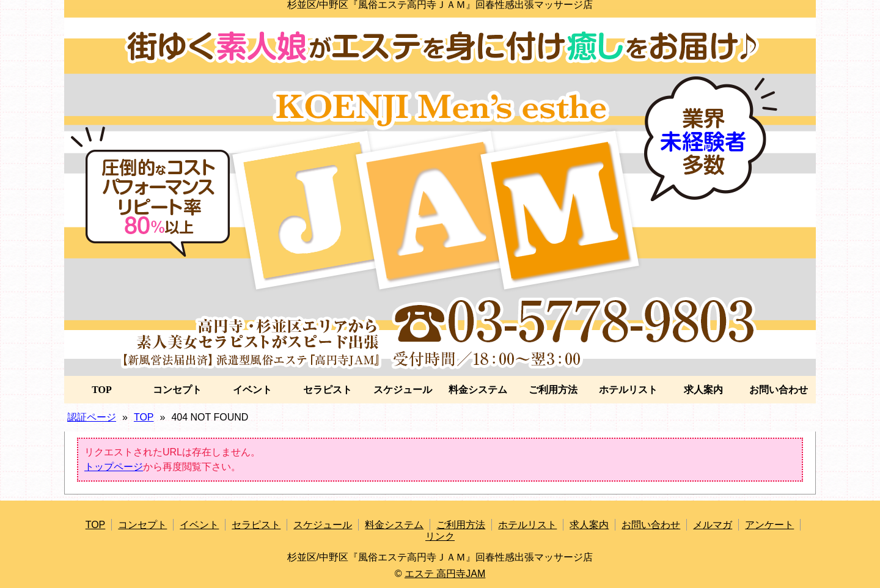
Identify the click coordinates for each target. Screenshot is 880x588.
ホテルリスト (628, 390)
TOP (102, 390)
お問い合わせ (779, 390)
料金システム (478, 390)
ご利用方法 (553, 390)
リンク (440, 536)
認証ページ (92, 417)
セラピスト (328, 390)
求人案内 (703, 390)
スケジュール (403, 390)
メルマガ (713, 525)
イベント (252, 390)
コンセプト (177, 390)
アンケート (769, 525)
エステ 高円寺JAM (445, 574)
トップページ (114, 467)
